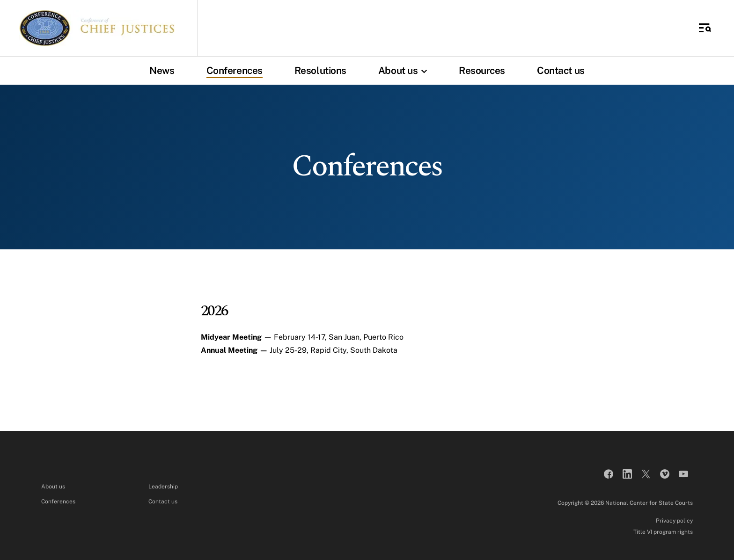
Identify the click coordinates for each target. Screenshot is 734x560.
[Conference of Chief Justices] (97, 28)
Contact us (561, 70)
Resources (482, 70)
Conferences (235, 70)
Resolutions (320, 70)
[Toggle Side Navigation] (705, 28)
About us (405, 70)
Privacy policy (674, 521)
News (162, 70)
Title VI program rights (663, 532)
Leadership (163, 487)
